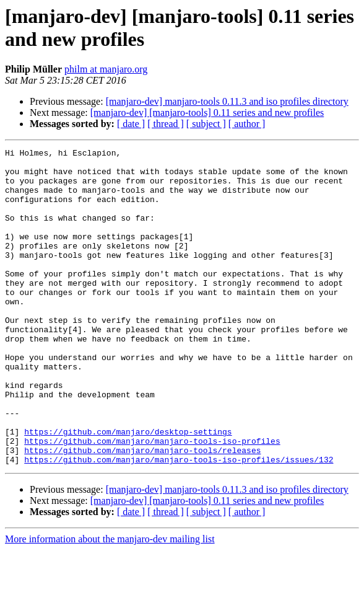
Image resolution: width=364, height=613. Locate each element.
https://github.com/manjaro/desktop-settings (128, 489)
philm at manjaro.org (106, 69)
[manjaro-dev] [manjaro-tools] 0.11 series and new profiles (207, 112)
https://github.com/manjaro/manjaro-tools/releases (142, 511)
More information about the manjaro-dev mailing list (110, 602)
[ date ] (131, 124)
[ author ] (247, 124)
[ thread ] (166, 124)
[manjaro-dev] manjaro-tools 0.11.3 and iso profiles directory (227, 101)
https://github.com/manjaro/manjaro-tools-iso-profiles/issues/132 (179, 523)
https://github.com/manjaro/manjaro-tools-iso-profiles (152, 500)
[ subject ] (206, 124)
